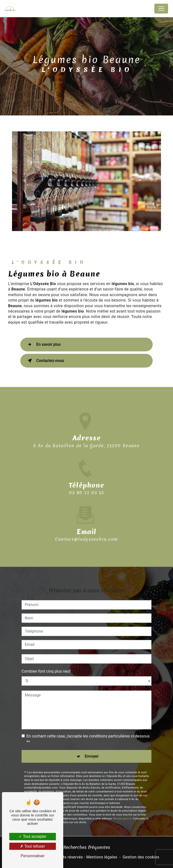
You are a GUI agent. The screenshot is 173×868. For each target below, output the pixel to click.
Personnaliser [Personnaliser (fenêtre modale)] (33, 856)
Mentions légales (102, 857)
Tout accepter (32, 836)
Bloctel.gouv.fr (122, 794)
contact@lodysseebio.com (87, 515)
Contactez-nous (45, 361)
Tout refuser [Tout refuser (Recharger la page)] (33, 846)
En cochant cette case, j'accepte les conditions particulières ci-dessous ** (88, 715)
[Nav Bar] (161, 9)
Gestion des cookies (141, 857)
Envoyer (92, 732)
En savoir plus (43, 344)
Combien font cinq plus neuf (46, 647)
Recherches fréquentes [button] (87, 847)
